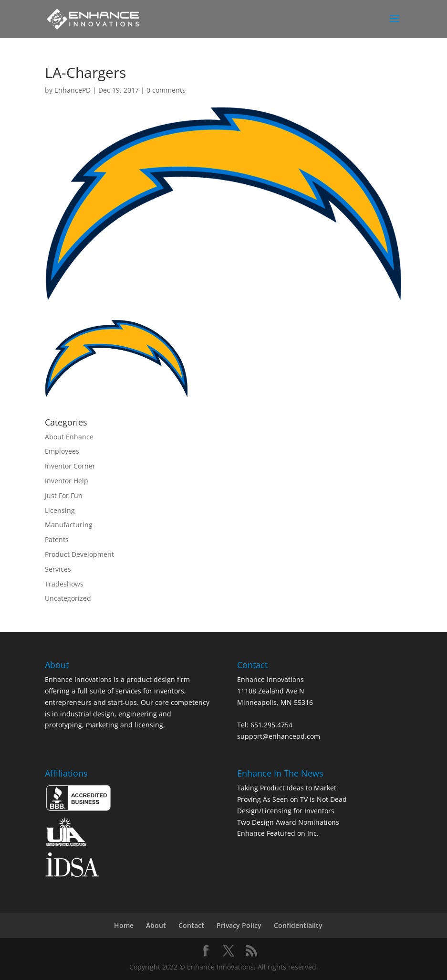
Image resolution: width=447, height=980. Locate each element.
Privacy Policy (239, 925)
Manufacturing (69, 525)
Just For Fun (64, 495)
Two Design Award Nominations (288, 822)
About (156, 925)
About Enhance (69, 437)
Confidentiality (298, 925)
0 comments (166, 90)
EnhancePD (73, 90)
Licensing (60, 510)
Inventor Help (67, 481)
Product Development (79, 554)
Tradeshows (64, 584)
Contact (191, 925)
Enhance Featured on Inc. (278, 833)
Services (58, 569)
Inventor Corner (70, 466)
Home (124, 925)
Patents (57, 539)
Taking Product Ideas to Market (287, 788)
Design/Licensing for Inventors (286, 811)
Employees (62, 451)
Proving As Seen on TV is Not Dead (292, 799)
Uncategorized (68, 598)
